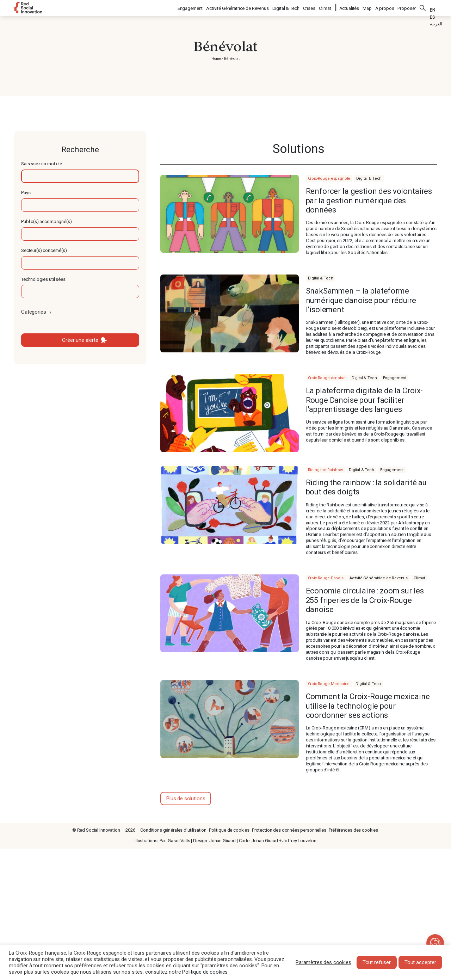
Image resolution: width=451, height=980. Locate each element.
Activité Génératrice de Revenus (238, 7)
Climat (325, 7)
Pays (26, 193)
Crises (310, 7)
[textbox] (80, 176)
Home (216, 59)
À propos (385, 7)
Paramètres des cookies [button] (323, 962)
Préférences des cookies (354, 830)
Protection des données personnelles (289, 830)
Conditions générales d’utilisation (173, 830)
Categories (37, 312)
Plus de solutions (186, 799)
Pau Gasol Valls (175, 841)
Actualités (349, 7)
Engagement (191, 7)
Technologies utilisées (43, 279)
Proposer (407, 7)
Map (367, 7)
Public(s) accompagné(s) (47, 221)
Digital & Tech (286, 7)
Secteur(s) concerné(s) (44, 250)
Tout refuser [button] (377, 962)
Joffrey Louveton (299, 841)
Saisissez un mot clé (42, 164)
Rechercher (423, 7)
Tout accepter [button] (420, 962)
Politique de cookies (229, 830)
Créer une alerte (80, 340)
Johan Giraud (223, 841)
